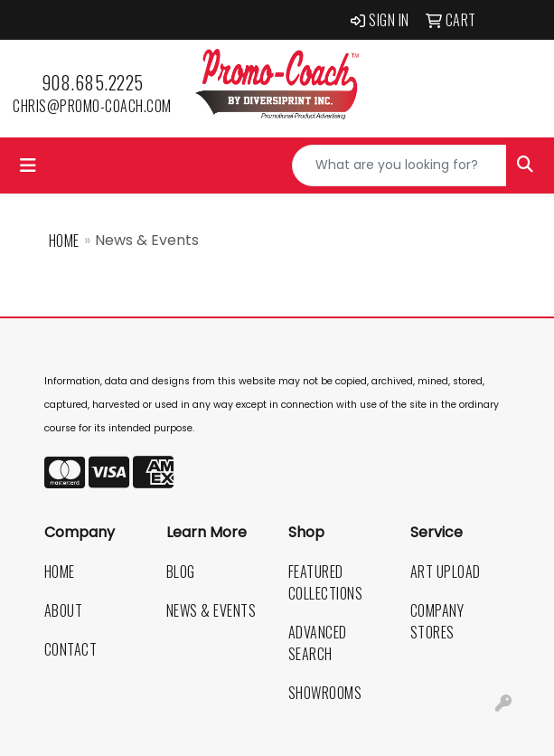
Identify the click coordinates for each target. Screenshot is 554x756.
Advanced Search (318, 643)
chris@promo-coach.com (92, 106)
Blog (181, 572)
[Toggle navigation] (28, 165)
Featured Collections (326, 582)
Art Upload (446, 572)
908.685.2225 (93, 82)
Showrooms (325, 693)
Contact (71, 649)
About (64, 610)
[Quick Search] (399, 165)
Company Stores (437, 621)
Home (64, 241)
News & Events (211, 610)
